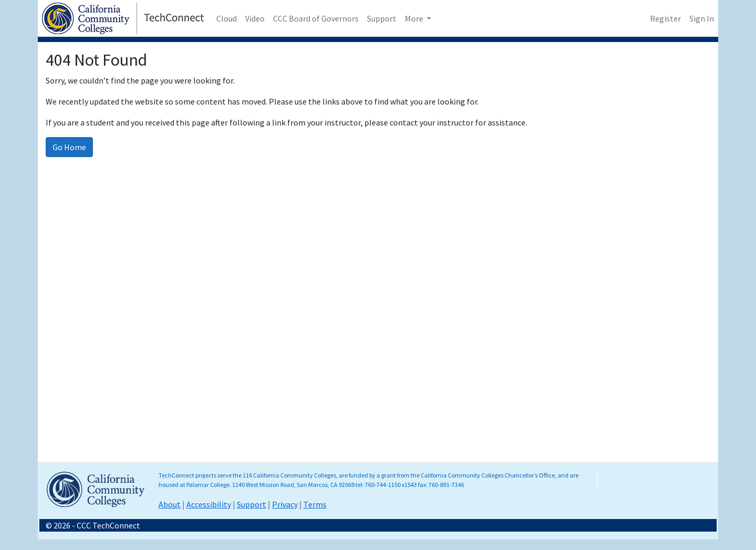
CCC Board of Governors (316, 18)
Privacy (285, 504)
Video (255, 18)
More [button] (415, 18)
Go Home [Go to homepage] (69, 147)
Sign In (702, 18)
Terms (315, 504)
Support (382, 18)
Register (665, 18)
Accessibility (209, 504)
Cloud (227, 18)
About (170, 504)
